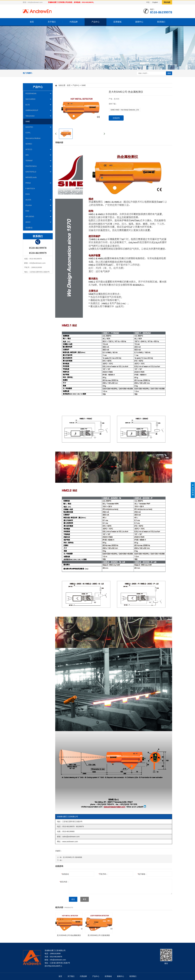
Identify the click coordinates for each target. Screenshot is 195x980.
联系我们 (161, 22)
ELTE (38, 105)
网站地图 (167, 2)
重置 (85, 899)
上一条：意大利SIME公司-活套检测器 (70, 857)
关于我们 (52, 22)
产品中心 (96, 22)
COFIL (28, 133)
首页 (32, 22)
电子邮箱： (142, 874)
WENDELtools (31, 177)
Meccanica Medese (33, 138)
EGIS (28, 194)
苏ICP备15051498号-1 (53, 966)
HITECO (38, 150)
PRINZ (38, 183)
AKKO (38, 222)
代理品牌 (74, 22)
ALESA (38, 200)
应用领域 (117, 22)
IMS (38, 155)
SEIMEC (29, 144)
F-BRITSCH (30, 189)
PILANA (38, 205)
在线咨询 (116, 118)
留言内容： (64, 882)
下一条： (60, 860)
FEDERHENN (38, 94)
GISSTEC (38, 127)
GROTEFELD (38, 172)
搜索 (169, 73)
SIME (28, 121)
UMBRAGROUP (38, 110)
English (155, 2)
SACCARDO (38, 99)
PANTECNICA (38, 166)
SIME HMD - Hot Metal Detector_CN (125, 110)
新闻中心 (139, 22)
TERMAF (38, 161)
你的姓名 (65, 874)
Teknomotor (38, 116)
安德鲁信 (29, 228)
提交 (73, 899)
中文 (148, 2)
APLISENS (38, 217)
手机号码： (103, 874)
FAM (38, 211)
